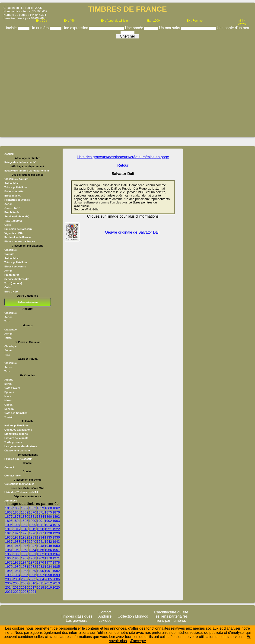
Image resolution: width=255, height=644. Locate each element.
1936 (56, 537)
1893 (9, 521)
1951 (9, 550)
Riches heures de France (20, 241)
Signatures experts (16, 434)
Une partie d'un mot (233, 28)
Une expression (76, 28)
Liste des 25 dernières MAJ (21, 492)
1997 (40, 575)
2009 (25, 583)
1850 (17, 508)
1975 (32, 562)
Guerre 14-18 (12, 208)
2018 (40, 587)
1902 (48, 521)
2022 (17, 592)
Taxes (8, 338)
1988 (25, 571)
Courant (9, 254)
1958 (9, 554)
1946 (25, 546)
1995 (25, 575)
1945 (17, 546)
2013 (56, 583)
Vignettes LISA (14, 233)
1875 (48, 512)
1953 (25, 550)
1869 (25, 512)
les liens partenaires (171, 616)
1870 (32, 512)
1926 (32, 533)
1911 (40, 525)
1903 (56, 521)
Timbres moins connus (28, 302)
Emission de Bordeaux (18, 229)
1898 (25, 521)
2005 (48, 579)
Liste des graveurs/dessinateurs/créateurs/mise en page (123, 157)
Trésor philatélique (16, 187)
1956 (48, 550)
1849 (9, 508)
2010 (32, 583)
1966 (17, 558)
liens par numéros (171, 620)
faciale (12, 28)
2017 (32, 587)
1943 (56, 542)
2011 (40, 583)
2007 (9, 583)
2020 (56, 587)
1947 (32, 546)
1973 (17, 562)
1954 (32, 550)
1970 (48, 558)
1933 (32, 537)
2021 (9, 592)
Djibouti (9, 392)
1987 (17, 571)
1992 (56, 571)
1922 (56, 529)
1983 (40, 567)
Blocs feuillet (13, 196)
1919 (32, 529)
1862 (56, 508)
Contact (9, 467)
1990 (40, 571)
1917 (17, 529)
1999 (56, 575)
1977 (48, 562)
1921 (48, 529)
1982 (32, 567)
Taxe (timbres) (13, 221)
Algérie (9, 380)
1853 (32, 508)
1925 (25, 533)
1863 (9, 512)
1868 (17, 512)
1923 (9, 533)
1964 (56, 554)
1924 (17, 533)
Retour (123, 165)
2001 (17, 579)
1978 (56, 562)
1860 (48, 508)
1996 (32, 575)
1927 (40, 533)
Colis (8, 225)
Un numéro (40, 28)
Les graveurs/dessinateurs (21, 446)
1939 (25, 542)
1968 (32, 558)
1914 (48, 525)
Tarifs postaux (13, 442)
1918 (25, 529)
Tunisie (9, 417)
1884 (40, 517)
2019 (48, 587)
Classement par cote (17, 450)
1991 (48, 571)
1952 (17, 550)
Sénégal (9, 409)
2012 (48, 583)
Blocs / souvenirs (15, 266)
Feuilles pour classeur (18, 459)
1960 (25, 554)
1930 (9, 537)
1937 (9, 542)
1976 (40, 562)
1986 (9, 571)
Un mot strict (170, 28)
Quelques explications (18, 430)
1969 (40, 558)
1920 (40, 529)
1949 (48, 546)
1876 (56, 512)
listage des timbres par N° (20, 162)
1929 (56, 533)
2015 (17, 587)
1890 (48, 517)
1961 (32, 554)
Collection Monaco (133, 616)
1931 (17, 537)
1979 (9, 567)
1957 (56, 550)
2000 (9, 579)
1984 (48, 567)
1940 (32, 542)
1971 (56, 558)
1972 (9, 562)
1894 (17, 521)
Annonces (11, 501)
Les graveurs (77, 620)
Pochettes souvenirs (17, 200)
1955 (40, 550)
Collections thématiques (19, 484)
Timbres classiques (76, 616)
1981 (25, 567)
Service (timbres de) (17, 216)
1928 (48, 533)
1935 (48, 537)
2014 (9, 587)
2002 (25, 579)
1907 (17, 525)
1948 (40, 546)
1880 (25, 517)
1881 (32, 517)
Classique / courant (16, 179)
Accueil (9, 154)
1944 (9, 546)
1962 (40, 554)
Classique (11, 250)
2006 (56, 579)
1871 (40, 512)
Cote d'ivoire (12, 388)
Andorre (105, 616)
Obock (8, 405)
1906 (9, 525)
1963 (48, 554)
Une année (135, 28)
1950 (56, 546)
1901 (40, 521)
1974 (25, 562)
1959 (17, 554)
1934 (40, 537)
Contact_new (13, 476)
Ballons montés (14, 191)
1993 (9, 575)
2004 (40, 579)
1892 (56, 517)
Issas (8, 396)
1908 (25, 525)
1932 (25, 537)
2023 (25, 592)
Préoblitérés (12, 212)
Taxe (7, 321)
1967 (25, 558)
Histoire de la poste (16, 438)
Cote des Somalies (16, 413)
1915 (56, 525)
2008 (17, 583)
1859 (40, 508)
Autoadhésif (12, 183)
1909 (32, 525)
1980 (17, 567)
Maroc (8, 400)
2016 (25, 587)
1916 (9, 529)
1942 (48, 542)
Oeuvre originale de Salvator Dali (132, 232)
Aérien (8, 204)
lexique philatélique (16, 425)
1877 (9, 517)
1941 (40, 542)
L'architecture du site (171, 612)
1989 (32, 571)
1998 (48, 575)
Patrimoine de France (18, 237)
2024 (32, 592)
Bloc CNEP (11, 292)
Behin (8, 384)
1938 (17, 542)
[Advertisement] (126, 86)
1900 (32, 521)
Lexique (105, 620)
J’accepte (138, 641)
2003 (32, 579)
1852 (25, 508)
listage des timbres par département (27, 171)
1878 (17, 517)
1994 (17, 575)
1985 (56, 567)
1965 (9, 558)
